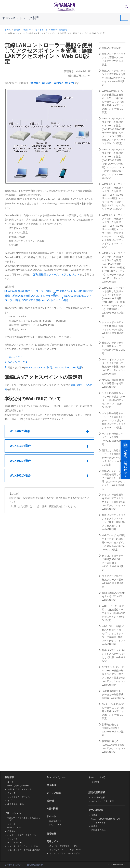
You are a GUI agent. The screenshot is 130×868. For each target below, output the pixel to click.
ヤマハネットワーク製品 (21, 18)
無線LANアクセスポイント (36, 30)
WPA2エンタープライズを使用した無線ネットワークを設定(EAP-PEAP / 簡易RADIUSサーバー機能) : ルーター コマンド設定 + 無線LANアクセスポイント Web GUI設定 (112, 164)
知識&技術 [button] (52, 809)
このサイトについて (14, 865)
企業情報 (95, 782)
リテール (11, 824)
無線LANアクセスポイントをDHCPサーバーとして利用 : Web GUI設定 (112, 656)
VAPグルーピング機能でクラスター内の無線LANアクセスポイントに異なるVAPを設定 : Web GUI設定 (112, 542)
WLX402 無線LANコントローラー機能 (29, 291)
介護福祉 (11, 831)
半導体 (94, 826)
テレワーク (12, 839)
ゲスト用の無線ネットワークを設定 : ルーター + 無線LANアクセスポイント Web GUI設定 (112, 400)
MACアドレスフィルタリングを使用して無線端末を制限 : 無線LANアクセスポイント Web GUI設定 (112, 367)
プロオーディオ (98, 823)
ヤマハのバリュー (56, 777)
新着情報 (51, 834)
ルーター (11, 782)
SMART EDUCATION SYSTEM (105, 819)
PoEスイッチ (15, 357)
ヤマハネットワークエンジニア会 (23, 846)
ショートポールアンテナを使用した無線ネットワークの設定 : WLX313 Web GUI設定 (112, 329)
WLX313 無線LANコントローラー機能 (37, 296)
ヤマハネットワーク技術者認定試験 (24, 850)
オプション (12, 801)
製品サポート (55, 821)
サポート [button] (51, 816)
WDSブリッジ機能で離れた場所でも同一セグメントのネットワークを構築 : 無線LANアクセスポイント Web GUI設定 (112, 635)
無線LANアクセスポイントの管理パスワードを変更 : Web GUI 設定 (112, 59)
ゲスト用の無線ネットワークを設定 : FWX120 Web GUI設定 (112, 439)
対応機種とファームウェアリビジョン (57, 274)
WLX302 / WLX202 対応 (68, 367)
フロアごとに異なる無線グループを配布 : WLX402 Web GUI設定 (112, 581)
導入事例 (51, 785)
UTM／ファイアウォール (19, 786)
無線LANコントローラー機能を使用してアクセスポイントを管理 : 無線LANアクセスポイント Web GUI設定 (112, 480)
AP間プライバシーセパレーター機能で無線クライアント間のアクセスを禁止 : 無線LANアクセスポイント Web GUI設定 (112, 676)
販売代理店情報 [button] (97, 792)
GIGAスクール (14, 828)
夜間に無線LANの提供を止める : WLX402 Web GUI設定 (112, 596)
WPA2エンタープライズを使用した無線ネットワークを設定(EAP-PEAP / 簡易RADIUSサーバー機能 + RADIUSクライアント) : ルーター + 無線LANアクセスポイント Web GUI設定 (112, 267)
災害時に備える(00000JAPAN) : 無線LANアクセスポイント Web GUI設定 (112, 747)
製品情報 (9, 777)
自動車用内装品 (98, 830)
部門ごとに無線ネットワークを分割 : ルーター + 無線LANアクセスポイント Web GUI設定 (112, 458)
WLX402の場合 (20, 431)
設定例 (17, 30)
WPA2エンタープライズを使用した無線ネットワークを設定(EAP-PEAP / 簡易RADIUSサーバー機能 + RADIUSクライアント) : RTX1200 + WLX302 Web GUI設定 (112, 302)
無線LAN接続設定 (59, 30)
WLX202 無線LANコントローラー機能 (47, 300)
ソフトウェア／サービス (19, 797)
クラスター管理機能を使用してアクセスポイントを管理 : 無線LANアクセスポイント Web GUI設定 (112, 502)
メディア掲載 (54, 793)
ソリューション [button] (13, 813)
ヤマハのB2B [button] (96, 810)
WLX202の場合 (20, 476)
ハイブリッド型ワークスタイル (22, 835)
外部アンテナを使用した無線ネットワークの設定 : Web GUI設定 (112, 348)
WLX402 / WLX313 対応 (39, 367)
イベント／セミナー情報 (102, 801)
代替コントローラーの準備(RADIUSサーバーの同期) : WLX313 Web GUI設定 (111, 563)
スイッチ (11, 793)
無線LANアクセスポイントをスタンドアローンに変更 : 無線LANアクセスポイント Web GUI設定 (112, 522)
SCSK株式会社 (98, 798)
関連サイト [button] (53, 841)
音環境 (94, 815)
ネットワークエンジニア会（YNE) (65, 850)
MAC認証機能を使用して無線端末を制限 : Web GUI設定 (112, 383)
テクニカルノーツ (16, 843)
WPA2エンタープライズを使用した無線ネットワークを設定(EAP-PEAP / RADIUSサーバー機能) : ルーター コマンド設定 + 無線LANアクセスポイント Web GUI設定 (112, 131)
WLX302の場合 (20, 461)
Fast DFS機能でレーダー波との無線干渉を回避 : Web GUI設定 (112, 694)
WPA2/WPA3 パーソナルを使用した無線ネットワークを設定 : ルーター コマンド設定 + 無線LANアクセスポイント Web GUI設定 (112, 102)
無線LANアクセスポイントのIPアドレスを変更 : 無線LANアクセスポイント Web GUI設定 (112, 78)
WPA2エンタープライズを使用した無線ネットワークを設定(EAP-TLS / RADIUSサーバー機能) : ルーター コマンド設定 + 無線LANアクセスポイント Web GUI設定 (112, 196)
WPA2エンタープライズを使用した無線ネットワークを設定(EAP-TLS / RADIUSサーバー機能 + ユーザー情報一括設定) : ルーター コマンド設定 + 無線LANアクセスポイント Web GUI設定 (112, 231)
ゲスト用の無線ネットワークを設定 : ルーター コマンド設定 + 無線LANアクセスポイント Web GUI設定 (112, 420)
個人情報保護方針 (35, 865)
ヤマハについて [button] (97, 777)
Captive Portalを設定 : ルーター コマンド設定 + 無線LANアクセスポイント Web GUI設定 (112, 711)
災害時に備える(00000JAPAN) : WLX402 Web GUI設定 (111, 730)
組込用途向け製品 (16, 804)
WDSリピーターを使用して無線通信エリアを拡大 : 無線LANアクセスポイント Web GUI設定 (112, 613)
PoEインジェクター (19, 362)
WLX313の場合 (20, 446)
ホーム (8, 30)
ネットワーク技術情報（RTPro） (64, 846)
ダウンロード (55, 825)
